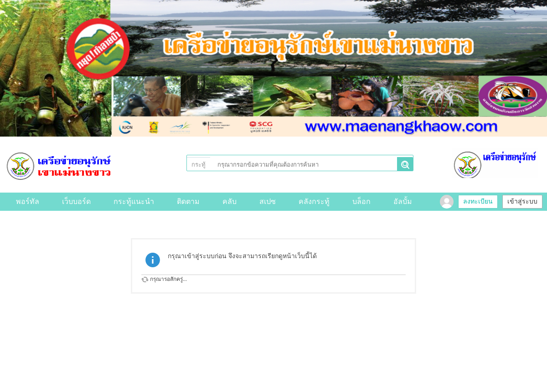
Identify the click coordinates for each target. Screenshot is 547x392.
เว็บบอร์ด (76, 201)
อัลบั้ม (403, 201)
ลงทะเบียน (478, 201)
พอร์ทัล (28, 201)
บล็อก (361, 201)
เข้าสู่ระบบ (522, 201)
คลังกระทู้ (314, 201)
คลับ (230, 201)
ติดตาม (188, 201)
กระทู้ (199, 165)
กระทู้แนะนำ (134, 201)
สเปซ (268, 201)
